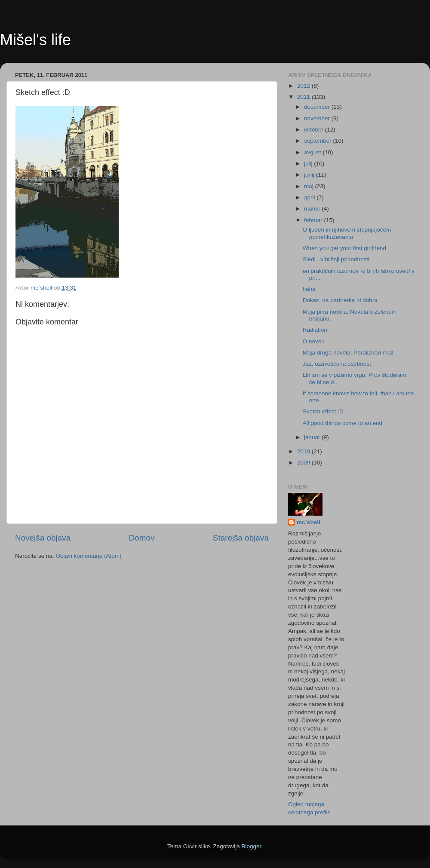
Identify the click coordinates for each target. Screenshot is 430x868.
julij (309, 164)
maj (310, 186)
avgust (313, 152)
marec (313, 209)
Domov (142, 538)
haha (309, 289)
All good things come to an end (342, 423)
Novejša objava (43, 538)
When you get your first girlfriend (344, 248)
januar (313, 437)
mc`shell (309, 522)
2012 (304, 86)
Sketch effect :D (323, 411)
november (318, 118)
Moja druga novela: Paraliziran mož (348, 353)
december (318, 107)
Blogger (252, 846)
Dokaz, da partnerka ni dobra (340, 300)
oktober (315, 130)
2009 (304, 463)
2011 (304, 97)
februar (314, 220)
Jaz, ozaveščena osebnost (337, 364)
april (310, 197)
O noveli (313, 341)
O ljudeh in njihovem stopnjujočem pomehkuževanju (347, 233)
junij (310, 175)
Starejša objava (241, 538)
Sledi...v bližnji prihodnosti (336, 259)
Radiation (315, 330)
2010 (304, 451)
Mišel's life (35, 40)
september (319, 141)
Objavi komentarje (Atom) (89, 556)
